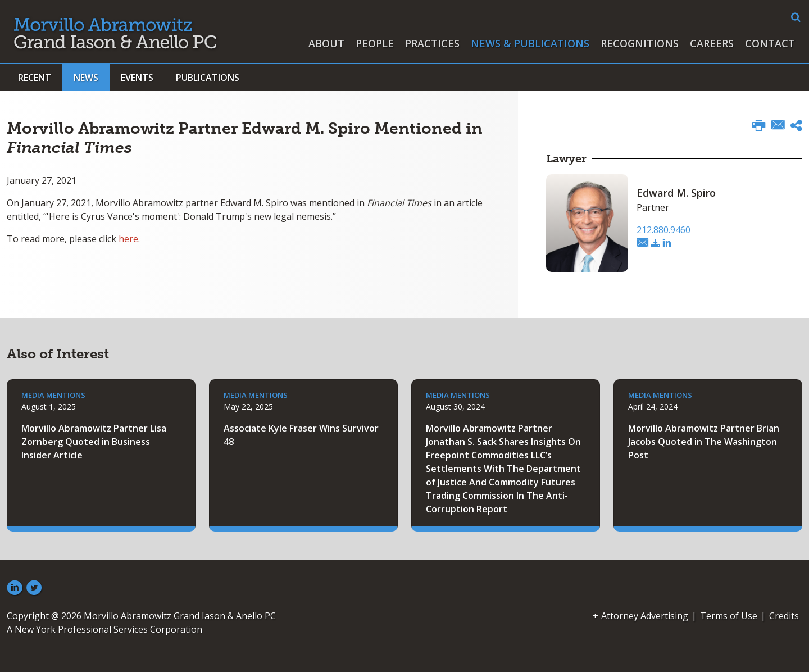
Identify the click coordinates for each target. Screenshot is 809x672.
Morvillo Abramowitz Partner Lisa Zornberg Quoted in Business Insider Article (94, 442)
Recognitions (640, 43)
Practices (432, 43)
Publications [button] (208, 78)
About (326, 43)
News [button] (86, 78)
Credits (784, 616)
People (375, 43)
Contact (770, 43)
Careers (712, 43)
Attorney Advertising (645, 616)
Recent (35, 78)
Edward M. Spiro (676, 193)
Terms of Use (729, 616)
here (128, 239)
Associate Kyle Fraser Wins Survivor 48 (301, 435)
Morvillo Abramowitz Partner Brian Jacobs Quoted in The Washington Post (704, 442)
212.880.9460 (663, 230)
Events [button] (137, 78)
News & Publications (530, 43)
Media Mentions (53, 395)
